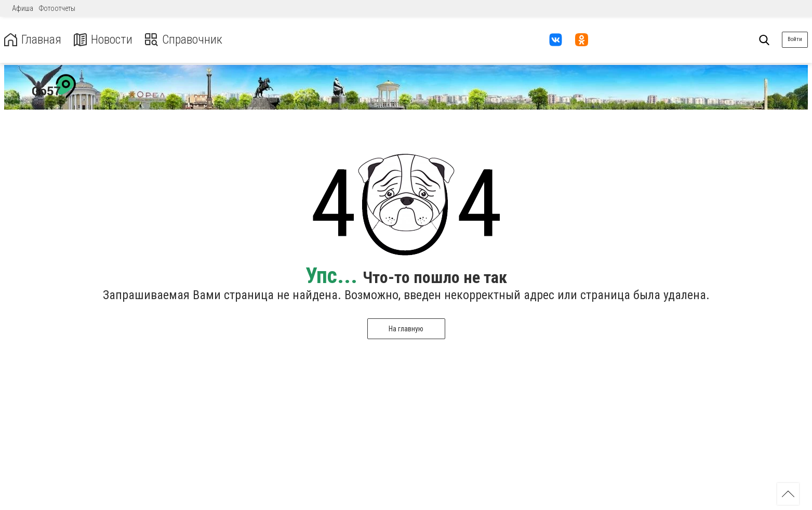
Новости (103, 40)
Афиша (23, 8)
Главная (33, 40)
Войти (795, 39)
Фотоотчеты (57, 8)
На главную (406, 329)
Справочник (184, 40)
